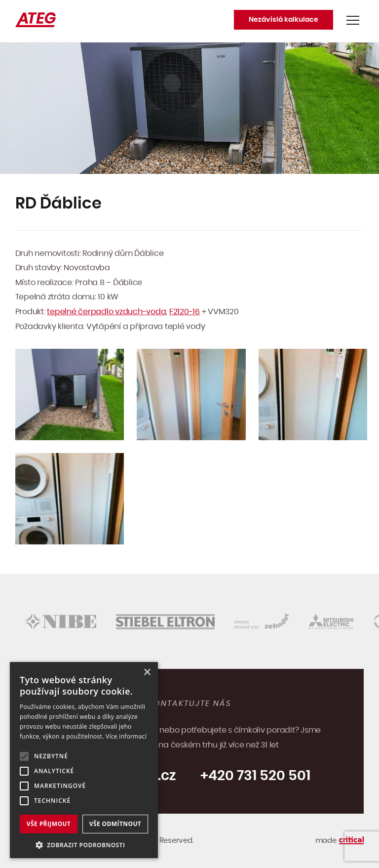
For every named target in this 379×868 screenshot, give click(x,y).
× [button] (147, 673)
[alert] (84, 760)
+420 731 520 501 (255, 776)
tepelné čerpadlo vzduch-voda (106, 312)
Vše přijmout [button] (49, 824)
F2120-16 (185, 312)
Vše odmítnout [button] (115, 824)
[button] (84, 844)
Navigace (353, 20)
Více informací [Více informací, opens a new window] (126, 736)
